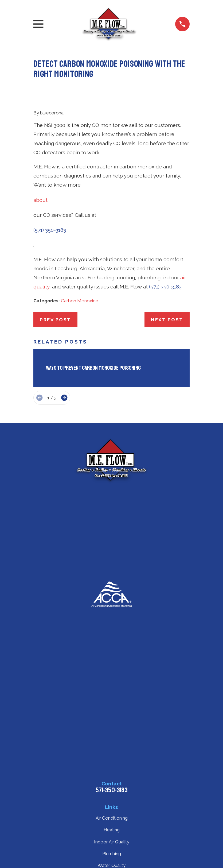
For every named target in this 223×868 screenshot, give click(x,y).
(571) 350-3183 (50, 230)
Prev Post (55, 320)
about (40, 200)
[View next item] (64, 398)
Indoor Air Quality (112, 842)
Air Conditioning (112, 818)
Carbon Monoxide (80, 301)
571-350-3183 (112, 790)
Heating (112, 830)
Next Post (167, 320)
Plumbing (112, 854)
